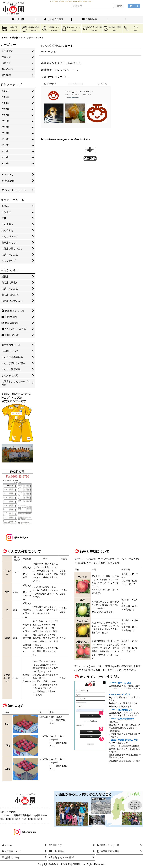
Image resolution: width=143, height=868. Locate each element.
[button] (125, 19)
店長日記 (90, 158)
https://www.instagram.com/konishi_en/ (66, 139)
